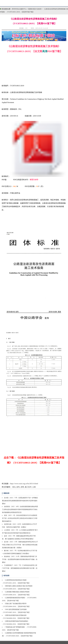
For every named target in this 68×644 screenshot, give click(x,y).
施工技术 (28, 487)
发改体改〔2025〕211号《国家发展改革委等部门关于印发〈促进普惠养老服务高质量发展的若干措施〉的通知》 (20, 559)
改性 (18, 487)
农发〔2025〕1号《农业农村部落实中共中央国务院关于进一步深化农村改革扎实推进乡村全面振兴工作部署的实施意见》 (20, 518)
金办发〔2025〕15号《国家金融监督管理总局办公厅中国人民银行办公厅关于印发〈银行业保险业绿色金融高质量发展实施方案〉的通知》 (20, 545)
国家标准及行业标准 (35, 9)
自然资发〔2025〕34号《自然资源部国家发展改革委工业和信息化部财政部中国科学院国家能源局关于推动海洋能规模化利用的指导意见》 (20, 509)
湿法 (14, 487)
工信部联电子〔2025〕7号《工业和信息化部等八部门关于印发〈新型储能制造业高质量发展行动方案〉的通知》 (20, 568)
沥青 (22, 487)
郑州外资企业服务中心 (19, 9)
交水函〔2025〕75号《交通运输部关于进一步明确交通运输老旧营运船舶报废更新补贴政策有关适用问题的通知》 (20, 501)
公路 (34, 487)
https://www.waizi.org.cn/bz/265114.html (24, 484)
